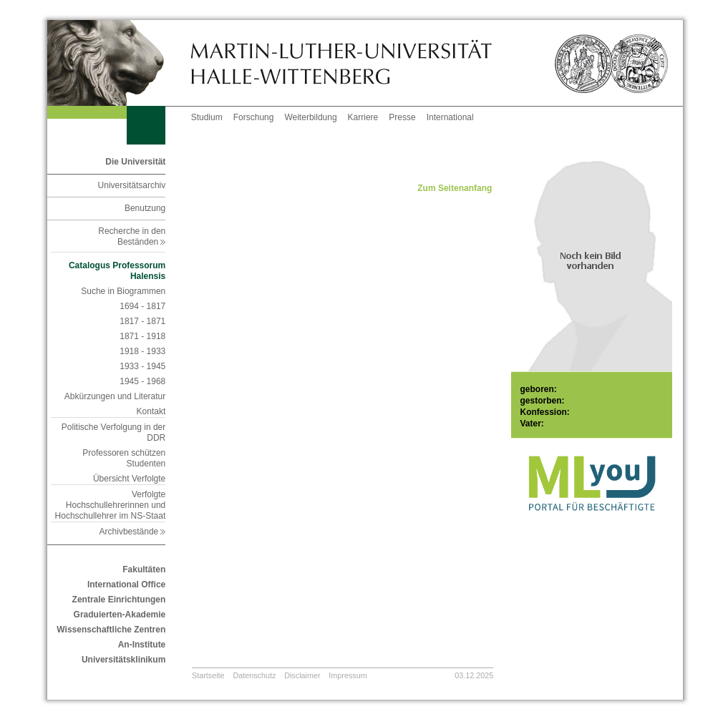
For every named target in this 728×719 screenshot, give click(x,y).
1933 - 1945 (142, 366)
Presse (402, 117)
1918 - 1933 (142, 351)
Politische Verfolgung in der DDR (113, 432)
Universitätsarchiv (132, 185)
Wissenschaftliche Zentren (111, 630)
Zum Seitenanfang (455, 188)
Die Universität (135, 162)
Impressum (348, 675)
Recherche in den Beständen (132, 236)
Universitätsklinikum (123, 660)
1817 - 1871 (142, 321)
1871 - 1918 (142, 336)
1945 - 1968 (142, 381)
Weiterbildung (310, 117)
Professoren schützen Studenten (124, 458)
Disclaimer (302, 675)
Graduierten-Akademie (120, 615)
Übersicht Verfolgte (129, 479)
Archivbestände (133, 532)
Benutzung (145, 208)
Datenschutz (254, 675)
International (450, 117)
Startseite (208, 675)
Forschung (254, 117)
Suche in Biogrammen (123, 291)
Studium (207, 117)
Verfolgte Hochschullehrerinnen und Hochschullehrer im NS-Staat (111, 505)
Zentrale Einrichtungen (119, 600)
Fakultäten (144, 569)
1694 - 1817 (142, 306)
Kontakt (151, 411)
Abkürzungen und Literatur (115, 396)
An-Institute (142, 645)
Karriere (363, 117)
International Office (126, 585)
